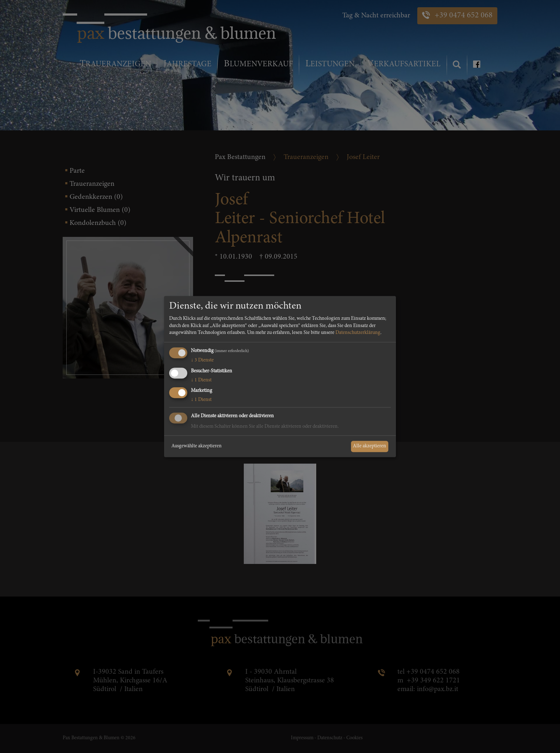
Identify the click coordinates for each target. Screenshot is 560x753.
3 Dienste (202, 360)
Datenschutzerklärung (358, 333)
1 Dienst (201, 380)
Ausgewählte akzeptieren (197, 446)
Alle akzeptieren (369, 446)
